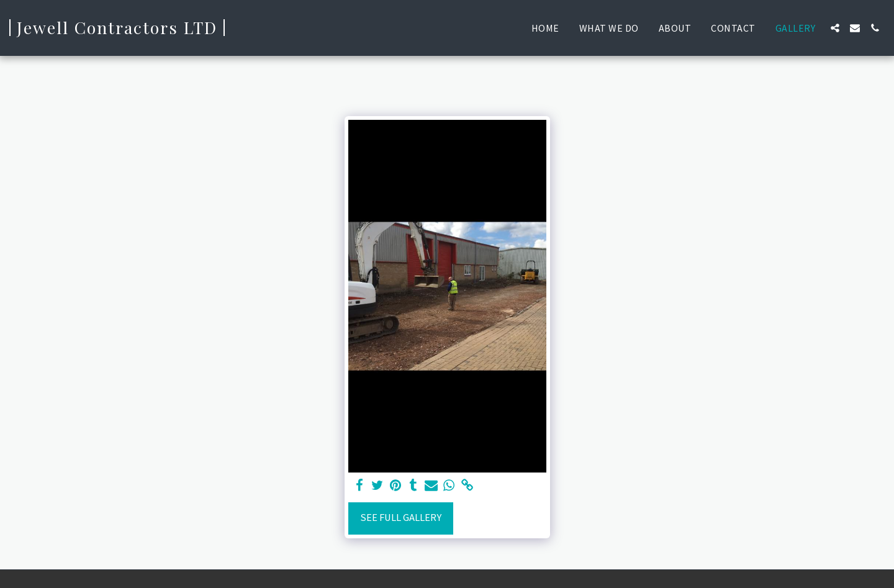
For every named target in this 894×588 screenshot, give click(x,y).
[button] (835, 28)
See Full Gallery (401, 518)
